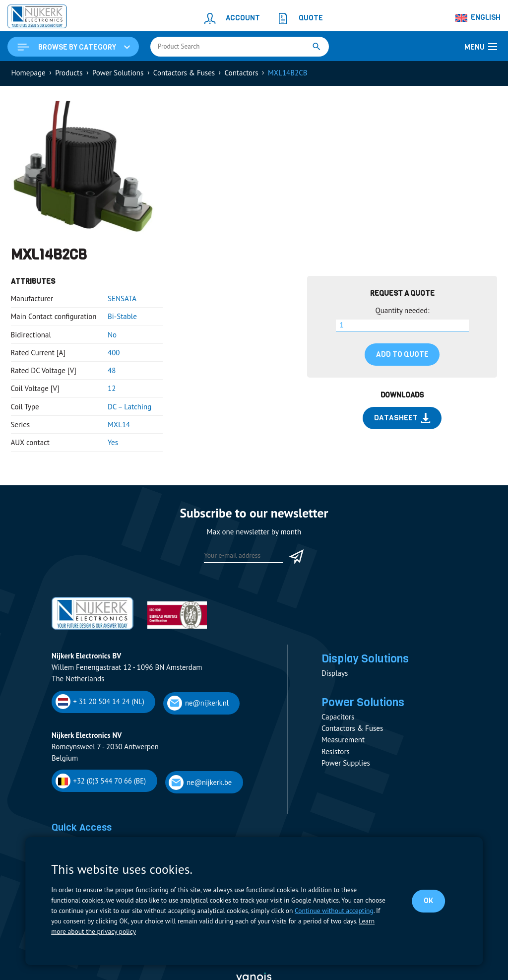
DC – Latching (129, 407)
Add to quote (402, 354)
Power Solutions (118, 73)
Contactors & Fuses (184, 73)
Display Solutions (365, 658)
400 (114, 353)
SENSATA (122, 298)
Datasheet (402, 418)
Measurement (343, 740)
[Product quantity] (402, 326)
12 (112, 388)
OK (428, 901)
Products (69, 73)
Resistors (336, 751)
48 (112, 370)
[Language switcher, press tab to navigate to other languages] (478, 18)
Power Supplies (346, 763)
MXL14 (119, 425)
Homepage (29, 73)
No (112, 335)
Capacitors (338, 717)
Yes (113, 442)
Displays (335, 673)
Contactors (242, 73)
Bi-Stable (122, 316)
